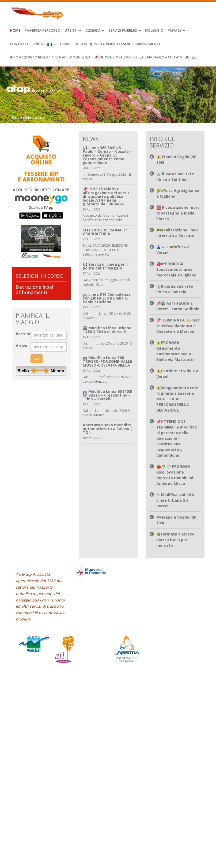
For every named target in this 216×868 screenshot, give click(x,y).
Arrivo (22, 346)
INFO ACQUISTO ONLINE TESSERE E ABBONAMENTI (117, 44)
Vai (37, 359)
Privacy (176, 30)
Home (15, 30)
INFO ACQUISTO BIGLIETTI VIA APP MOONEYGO (50, 57)
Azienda (95, 30)
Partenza (25, 334)
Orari (65, 44)
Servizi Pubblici (125, 30)
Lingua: (44, 44)
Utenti (73, 30)
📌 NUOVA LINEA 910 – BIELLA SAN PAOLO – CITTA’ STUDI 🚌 (145, 57)
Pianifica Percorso (42, 30)
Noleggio (154, 30)
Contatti (19, 44)
